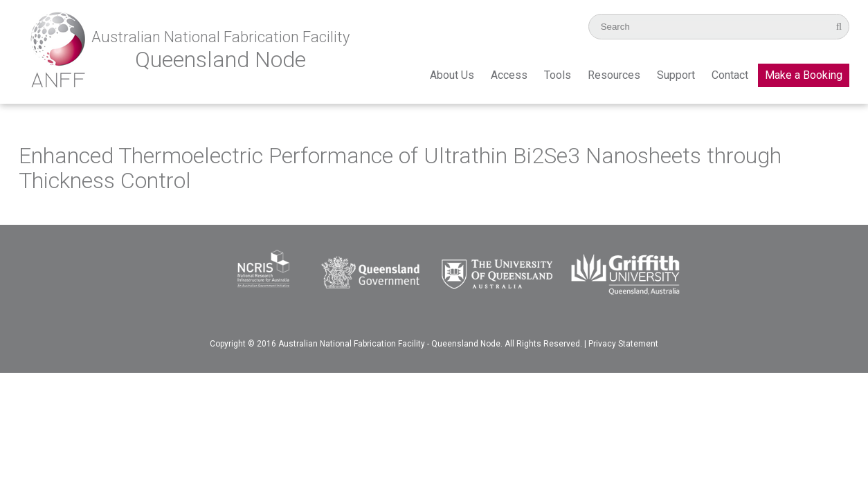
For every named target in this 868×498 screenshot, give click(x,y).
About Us (452, 75)
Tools (558, 75)
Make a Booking (804, 75)
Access (509, 75)
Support (676, 75)
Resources (614, 75)
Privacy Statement (623, 344)
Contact (730, 75)
